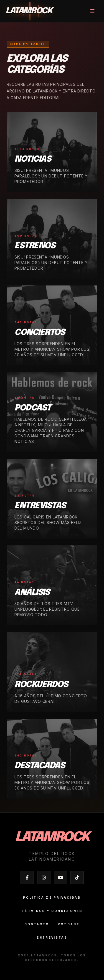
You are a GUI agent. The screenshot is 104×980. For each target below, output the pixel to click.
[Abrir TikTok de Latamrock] (77, 878)
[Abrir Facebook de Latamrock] (27, 878)
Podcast (69, 924)
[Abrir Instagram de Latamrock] (44, 878)
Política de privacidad (52, 898)
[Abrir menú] (92, 11)
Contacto (37, 924)
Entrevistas (52, 938)
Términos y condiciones (52, 911)
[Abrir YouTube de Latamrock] (60, 878)
